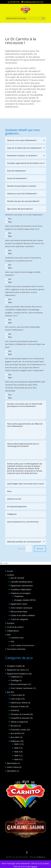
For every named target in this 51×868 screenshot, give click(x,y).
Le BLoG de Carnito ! (15, 627)
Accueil (10, 571)
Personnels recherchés (16, 649)
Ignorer (34, 866)
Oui (8, 219)
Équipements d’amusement (22, 586)
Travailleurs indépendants (21, 589)
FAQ (12, 641)
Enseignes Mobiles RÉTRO (25, 600)
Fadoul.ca (41, 857)
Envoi (40, 549)
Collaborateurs (13, 631)
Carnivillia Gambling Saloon (22, 582)
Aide (9, 635)
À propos (11, 623)
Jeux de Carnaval (17, 578)
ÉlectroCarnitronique (19, 612)
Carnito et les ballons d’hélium (23, 615)
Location (11, 575)
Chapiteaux (19, 596)
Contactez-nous (17, 638)
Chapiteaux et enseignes (21, 593)
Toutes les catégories (19, 619)
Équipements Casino (19, 604)
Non (8, 222)
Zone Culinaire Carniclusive (21, 608)
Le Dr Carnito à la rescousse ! (23, 645)
